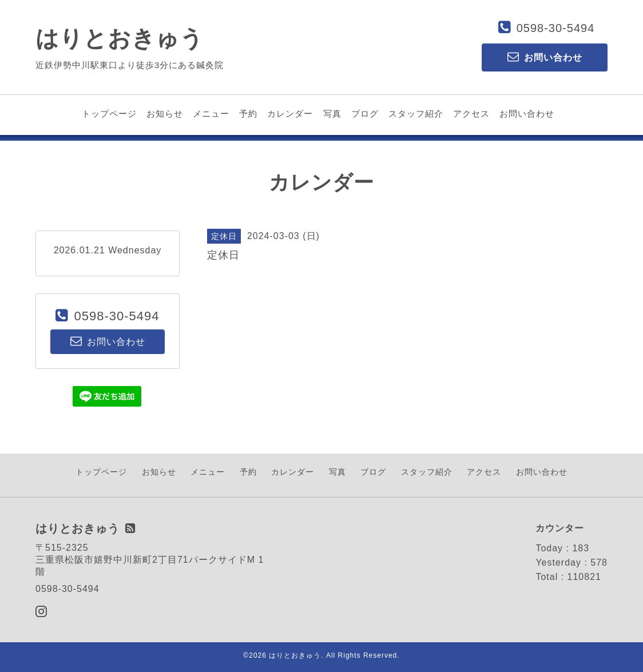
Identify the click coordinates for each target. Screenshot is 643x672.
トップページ (109, 114)
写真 (332, 114)
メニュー (211, 114)
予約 (248, 114)
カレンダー (290, 114)
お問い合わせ (527, 114)
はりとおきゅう (120, 38)
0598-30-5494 (556, 28)
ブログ (365, 114)
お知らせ (165, 114)
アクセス (471, 114)
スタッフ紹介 (416, 114)
